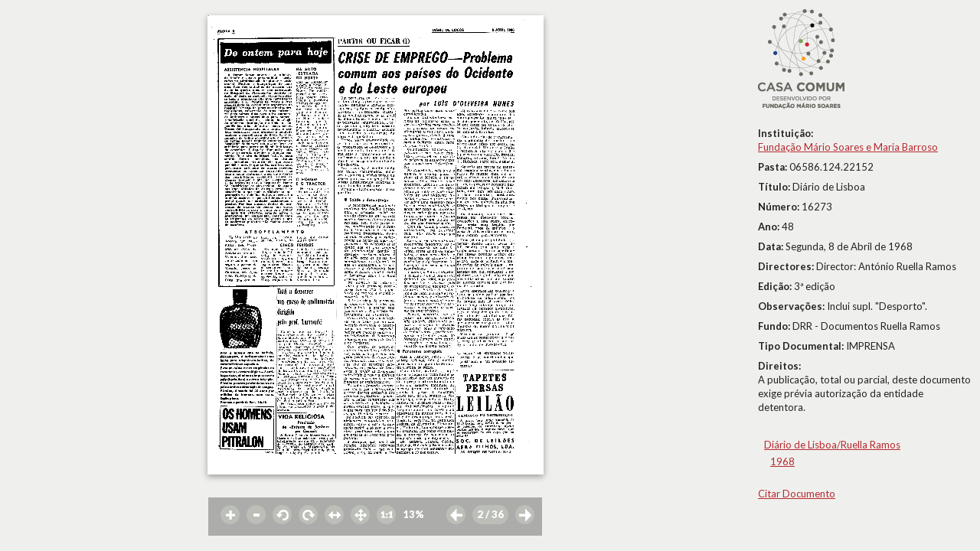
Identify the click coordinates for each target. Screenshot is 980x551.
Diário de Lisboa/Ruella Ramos (832, 445)
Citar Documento (797, 494)
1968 (782, 461)
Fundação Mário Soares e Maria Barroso (848, 147)
